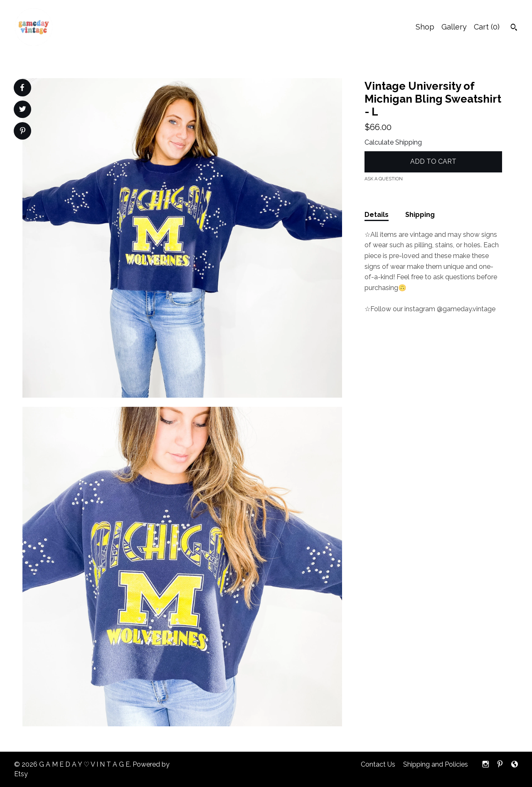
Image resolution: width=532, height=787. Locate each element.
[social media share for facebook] (22, 88)
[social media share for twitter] (23, 110)
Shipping (420, 215)
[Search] (514, 28)
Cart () (487, 27)
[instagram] (486, 765)
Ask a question (384, 179)
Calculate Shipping (393, 142)
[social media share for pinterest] (23, 132)
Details (377, 215)
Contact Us (378, 764)
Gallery (454, 27)
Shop (425, 27)
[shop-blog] (515, 765)
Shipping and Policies (436, 764)
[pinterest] (500, 765)
